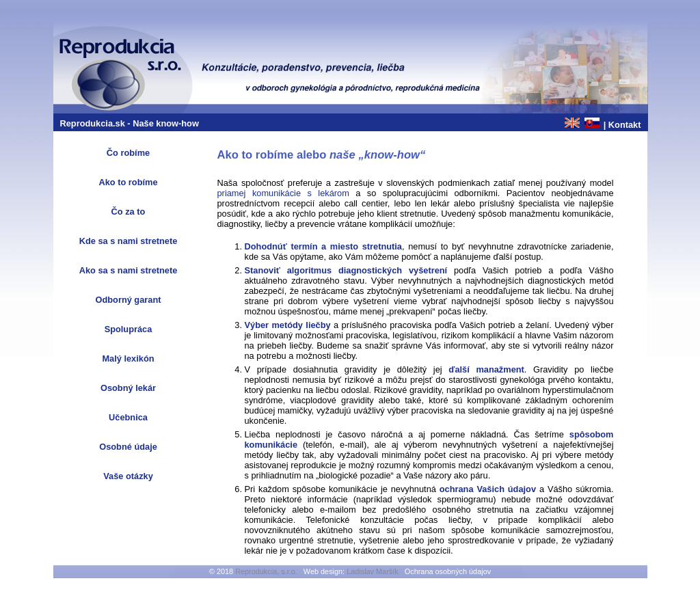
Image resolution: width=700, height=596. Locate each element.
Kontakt (625, 125)
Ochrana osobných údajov (448, 571)
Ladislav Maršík (373, 571)
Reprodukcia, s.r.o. (266, 571)
